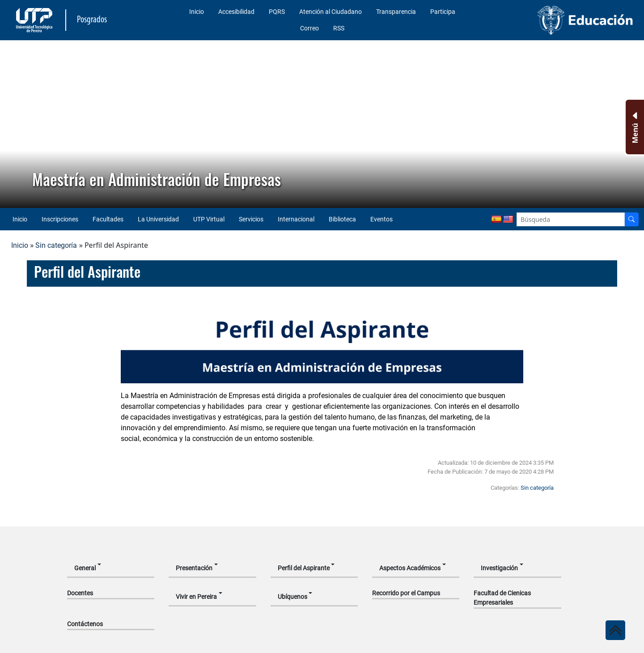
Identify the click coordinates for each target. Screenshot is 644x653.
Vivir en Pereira (196, 597)
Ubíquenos (292, 597)
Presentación (194, 568)
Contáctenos (85, 624)
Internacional (296, 219)
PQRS (277, 12)
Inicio (197, 12)
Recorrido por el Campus (406, 593)
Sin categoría (56, 245)
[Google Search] (571, 219)
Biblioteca (342, 219)
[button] (14, 124)
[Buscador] (631, 219)
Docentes (80, 593)
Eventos (381, 219)
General (85, 568)
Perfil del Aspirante (304, 568)
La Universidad (158, 219)
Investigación (499, 568)
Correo (309, 28)
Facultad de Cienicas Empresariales (502, 598)
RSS (339, 28)
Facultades (108, 219)
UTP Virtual (209, 219)
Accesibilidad (236, 12)
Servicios (251, 219)
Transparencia (396, 12)
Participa (443, 12)
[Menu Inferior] (634, 127)
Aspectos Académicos (410, 568)
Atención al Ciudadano (330, 12)
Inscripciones (60, 219)
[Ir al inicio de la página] (615, 630)
